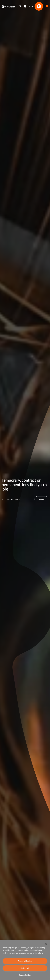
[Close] (46, 944)
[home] (8, 6)
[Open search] (20, 6)
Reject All (25, 968)
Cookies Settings (25, 975)
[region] (25, 960)
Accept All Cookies (25, 961)
